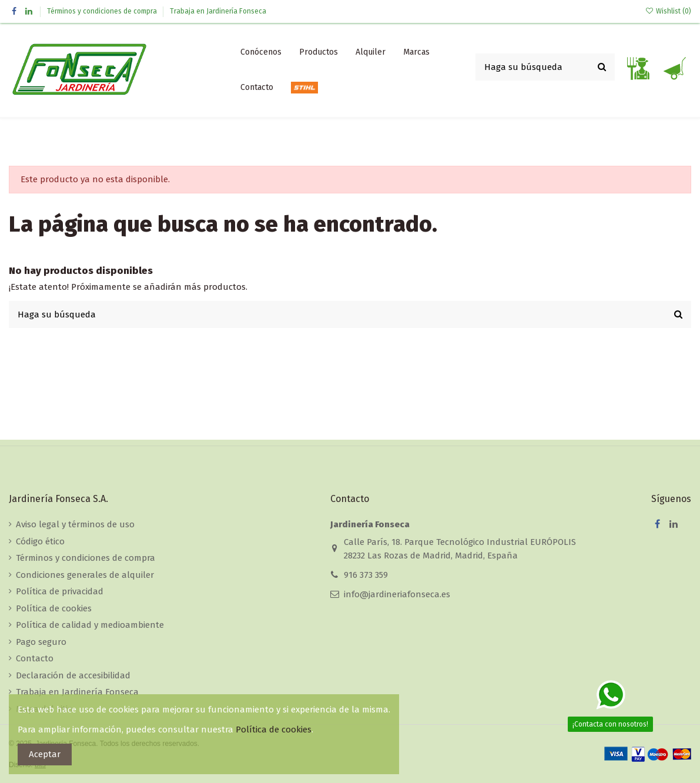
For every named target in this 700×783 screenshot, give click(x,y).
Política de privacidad (60, 591)
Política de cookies (54, 608)
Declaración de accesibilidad (73, 675)
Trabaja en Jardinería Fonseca (218, 11)
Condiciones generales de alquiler (85, 575)
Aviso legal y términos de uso (75, 524)
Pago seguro (41, 642)
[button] (319, 52)
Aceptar (45, 754)
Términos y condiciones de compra (103, 11)
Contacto (35, 658)
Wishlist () (668, 11)
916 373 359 (366, 575)
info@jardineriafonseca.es (397, 594)
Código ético (40, 541)
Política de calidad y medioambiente (90, 625)
